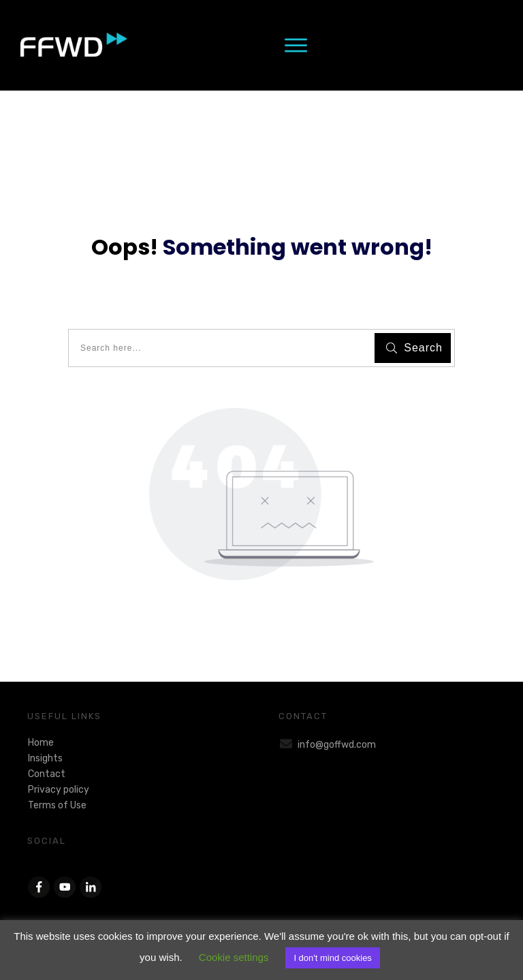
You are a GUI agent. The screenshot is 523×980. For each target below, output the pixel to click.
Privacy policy (59, 790)
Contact (47, 774)
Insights (45, 758)
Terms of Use (57, 805)
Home (41, 743)
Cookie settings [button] (234, 957)
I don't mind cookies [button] (333, 958)
